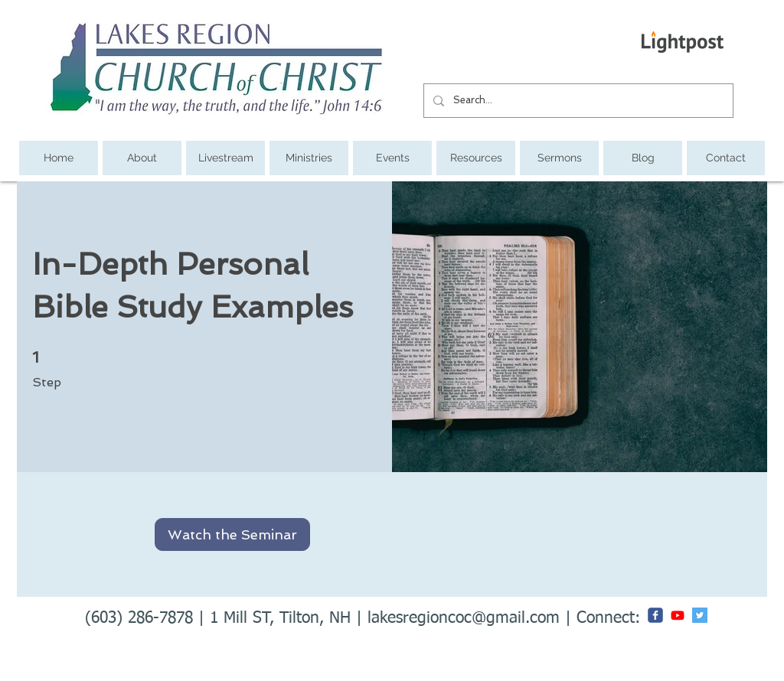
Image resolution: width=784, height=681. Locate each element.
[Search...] (577, 101)
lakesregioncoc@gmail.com (464, 619)
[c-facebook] (655, 615)
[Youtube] (678, 615)
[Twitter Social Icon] (700, 615)
